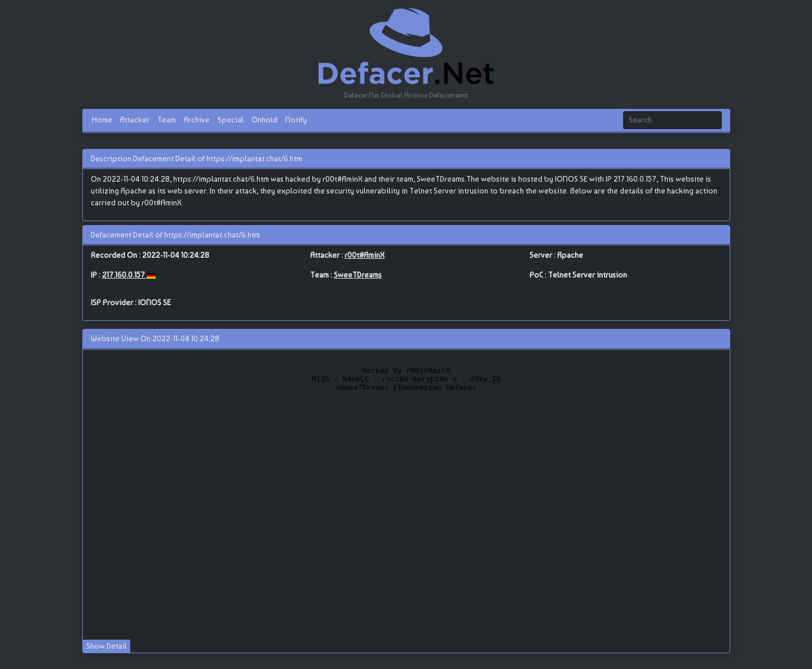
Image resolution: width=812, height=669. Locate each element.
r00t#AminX (365, 255)
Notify (296, 120)
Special (231, 120)
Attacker (135, 120)
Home (102, 120)
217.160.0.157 (124, 275)
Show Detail (107, 646)
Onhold (264, 120)
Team (167, 120)
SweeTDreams (358, 275)
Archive (197, 120)
